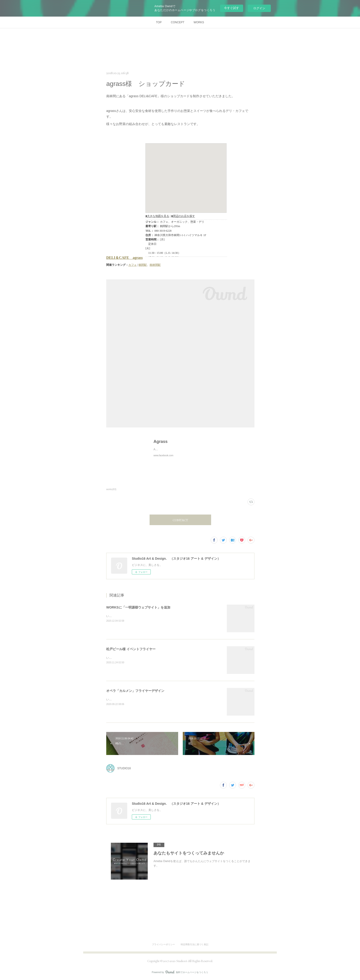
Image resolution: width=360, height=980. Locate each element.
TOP (159, 22)
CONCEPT (178, 22)
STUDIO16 (124, 768)
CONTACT (180, 520)
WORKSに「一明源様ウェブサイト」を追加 (138, 607)
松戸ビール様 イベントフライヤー (131, 649)
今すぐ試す (232, 8)
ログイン (259, 8)
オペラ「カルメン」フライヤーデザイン (135, 691)
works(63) (111, 489)
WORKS (199, 22)
